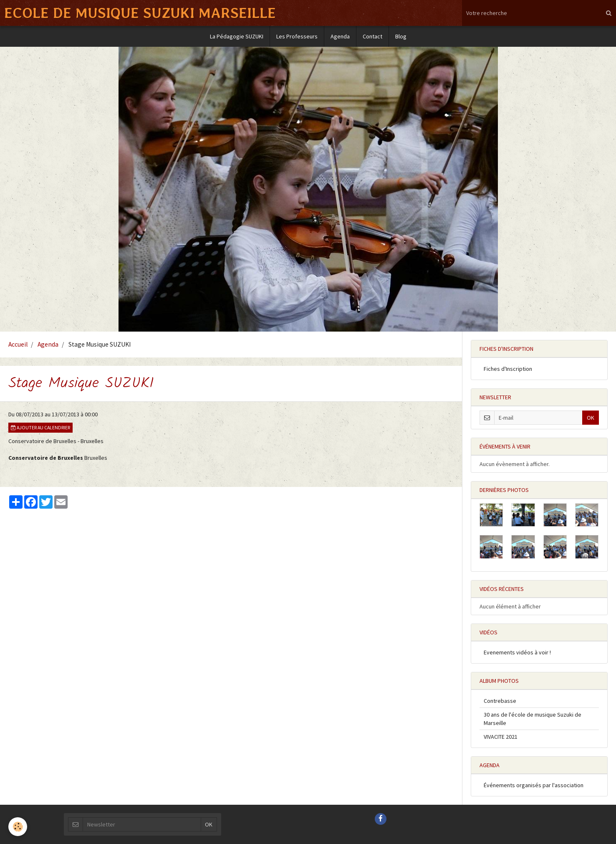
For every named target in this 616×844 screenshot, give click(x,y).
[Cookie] (18, 827)
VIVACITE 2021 (501, 737)
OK (591, 418)
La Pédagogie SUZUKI (237, 36)
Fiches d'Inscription (508, 369)
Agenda (340, 36)
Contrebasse (500, 701)
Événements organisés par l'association (534, 785)
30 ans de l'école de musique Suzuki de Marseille (533, 719)
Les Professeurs (297, 36)
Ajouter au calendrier (40, 427)
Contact (372, 36)
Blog (401, 36)
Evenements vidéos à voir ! (517, 652)
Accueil (18, 344)
